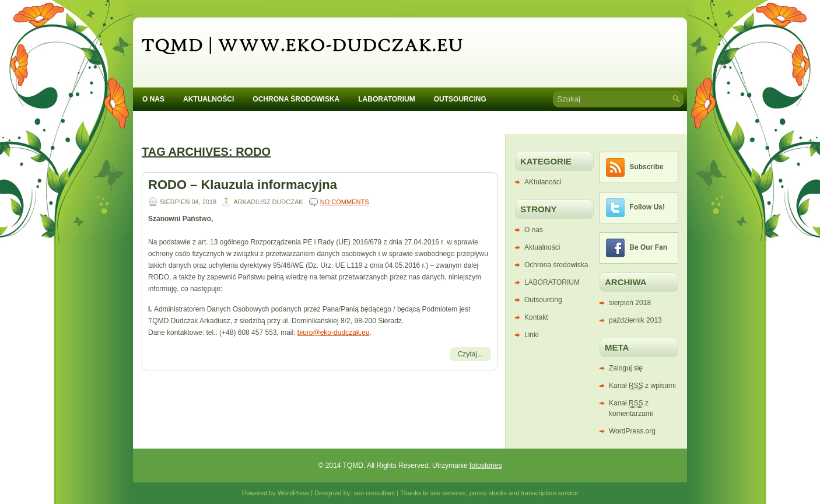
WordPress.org (632, 431)
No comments (345, 202)
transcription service (549, 493)
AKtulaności (543, 182)
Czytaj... (470, 354)
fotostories (486, 466)
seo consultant (374, 493)
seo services (448, 493)
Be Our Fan (648, 247)
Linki (532, 335)
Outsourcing (460, 99)
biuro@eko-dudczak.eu (334, 332)
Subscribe (646, 167)
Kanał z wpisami (642, 386)
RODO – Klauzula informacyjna (243, 185)
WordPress (293, 493)
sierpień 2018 (630, 303)
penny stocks (488, 493)
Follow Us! (647, 207)
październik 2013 (635, 320)
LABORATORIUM (387, 99)
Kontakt (167, 119)
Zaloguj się (626, 368)
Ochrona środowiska (296, 99)
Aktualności (208, 99)
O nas (153, 99)
